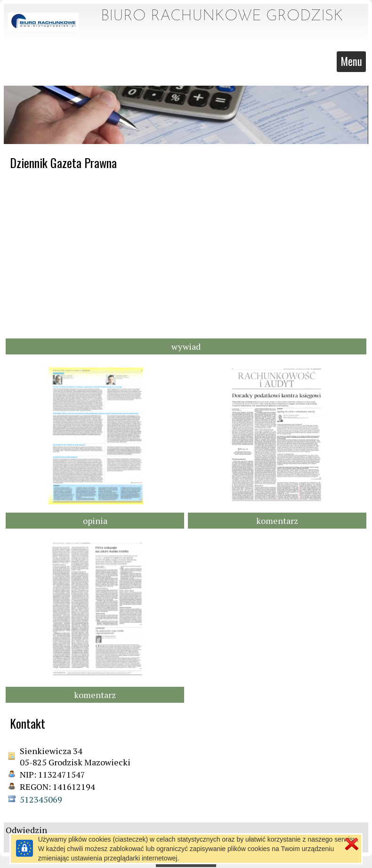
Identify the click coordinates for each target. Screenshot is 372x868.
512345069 (41, 798)
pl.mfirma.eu (202, 861)
